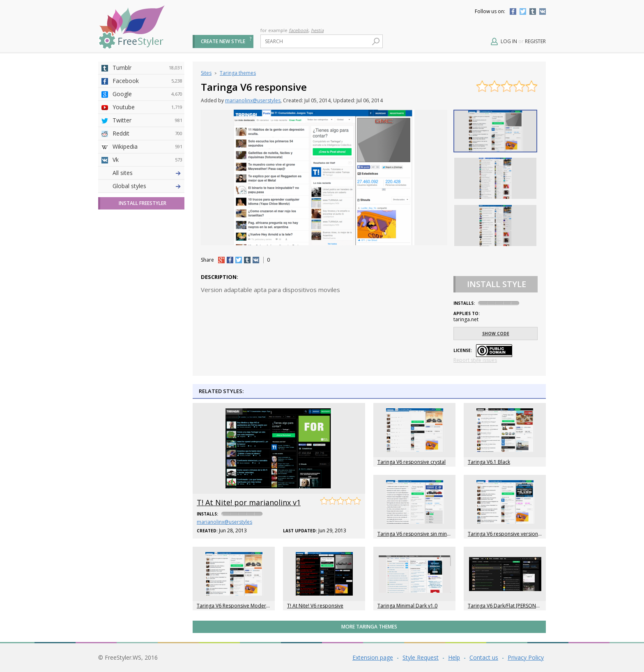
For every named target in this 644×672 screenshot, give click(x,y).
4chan (147, 186)
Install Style (497, 284)
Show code (496, 334)
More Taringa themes (369, 627)
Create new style (223, 41)
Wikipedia (147, 147)
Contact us (484, 657)
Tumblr (533, 12)
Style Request (421, 657)
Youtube (147, 107)
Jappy (147, 265)
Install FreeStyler (143, 348)
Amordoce (147, 199)
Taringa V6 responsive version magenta (514, 534)
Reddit (147, 133)
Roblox (147, 252)
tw (239, 260)
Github (147, 212)
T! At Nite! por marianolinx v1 (249, 502)
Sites (206, 73)
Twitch (147, 304)
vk (256, 260)
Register (535, 41)
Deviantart (147, 173)
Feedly (147, 291)
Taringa (147, 239)
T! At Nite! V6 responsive (315, 606)
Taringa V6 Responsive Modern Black (240, 606)
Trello (147, 278)
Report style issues (475, 360)
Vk (147, 160)
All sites (123, 317)
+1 (221, 260)
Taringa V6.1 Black (489, 462)
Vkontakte (543, 12)
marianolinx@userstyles (253, 100)
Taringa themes (238, 73)
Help (454, 657)
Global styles (129, 330)
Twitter (523, 12)
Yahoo (147, 226)
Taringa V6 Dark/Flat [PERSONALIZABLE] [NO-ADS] (525, 606)
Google (147, 94)
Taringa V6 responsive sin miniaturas (420, 534)
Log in (509, 41)
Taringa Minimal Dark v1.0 (407, 606)
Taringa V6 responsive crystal (412, 462)
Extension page (373, 657)
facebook (299, 30)
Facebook (513, 12)
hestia (317, 30)
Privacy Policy (526, 657)
